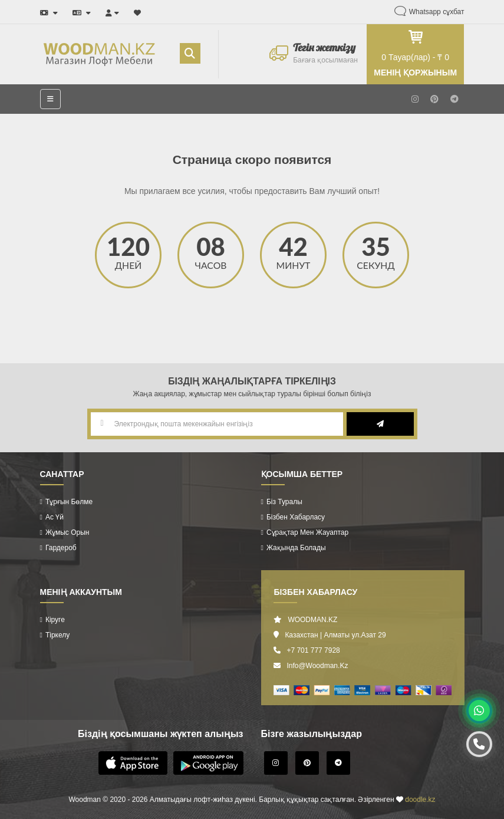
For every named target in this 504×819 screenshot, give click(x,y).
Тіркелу (57, 635)
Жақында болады (296, 548)
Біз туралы (284, 502)
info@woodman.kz (317, 666)
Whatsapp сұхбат (437, 12)
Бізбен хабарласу (296, 517)
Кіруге (55, 620)
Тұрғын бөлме (69, 502)
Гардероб (61, 548)
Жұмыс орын (67, 532)
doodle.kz (420, 800)
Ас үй (55, 517)
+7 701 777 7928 (313, 650)
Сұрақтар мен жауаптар (307, 532)
